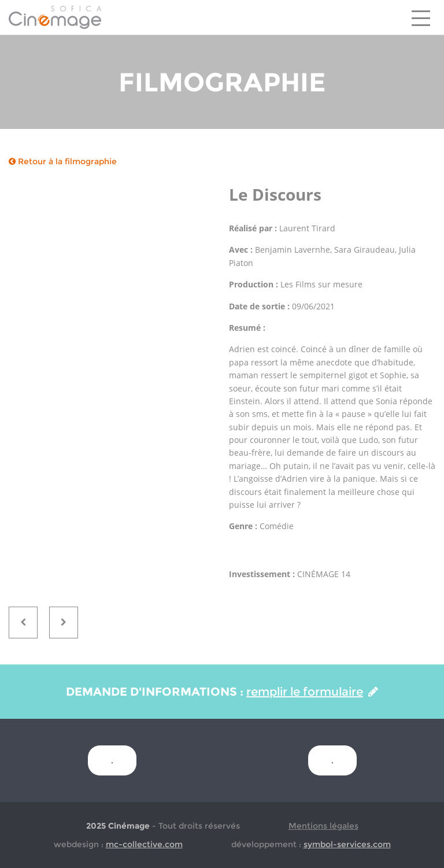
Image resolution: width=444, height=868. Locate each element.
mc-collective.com (144, 844)
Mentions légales (323, 826)
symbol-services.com (347, 844)
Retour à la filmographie (63, 161)
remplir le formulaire (312, 692)
